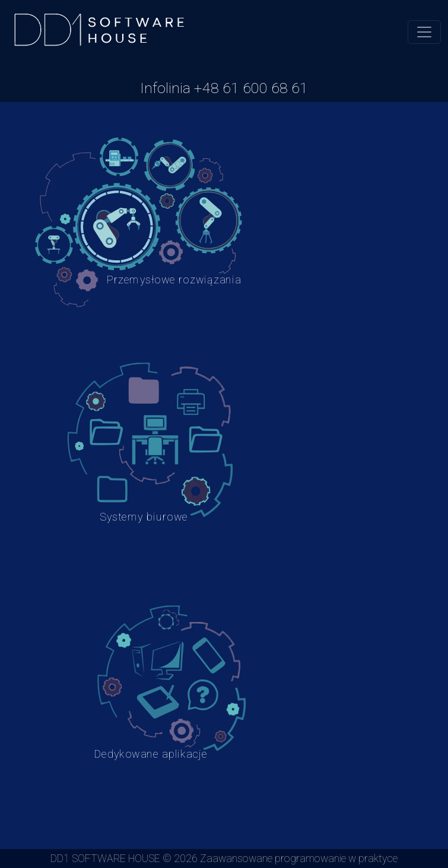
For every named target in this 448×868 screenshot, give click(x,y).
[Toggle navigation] (424, 32)
